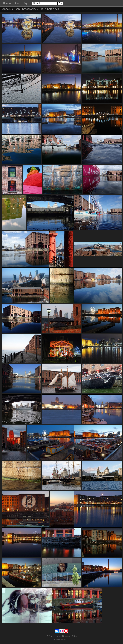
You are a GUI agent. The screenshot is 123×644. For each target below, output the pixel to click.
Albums (7, 3)
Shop (17, 3)
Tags (26, 3)
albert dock (52, 9)
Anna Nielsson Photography (19, 9)
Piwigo (66, 639)
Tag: (42, 9)
